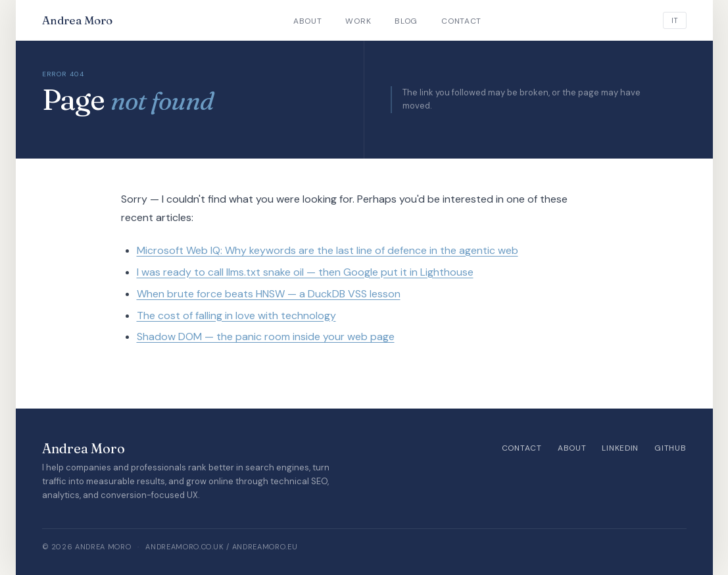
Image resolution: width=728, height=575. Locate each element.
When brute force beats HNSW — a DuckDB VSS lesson (269, 294)
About (308, 21)
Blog (406, 21)
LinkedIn (620, 448)
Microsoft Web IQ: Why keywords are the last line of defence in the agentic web (328, 250)
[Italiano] (675, 20)
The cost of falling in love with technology (236, 315)
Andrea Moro (77, 20)
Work (358, 21)
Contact (461, 21)
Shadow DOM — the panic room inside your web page (266, 337)
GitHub (670, 448)
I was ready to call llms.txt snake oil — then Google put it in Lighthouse (305, 272)
